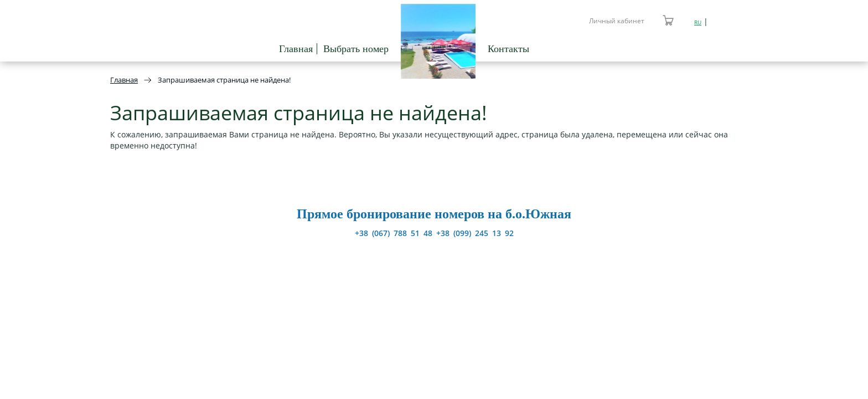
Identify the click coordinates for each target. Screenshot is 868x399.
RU (698, 22)
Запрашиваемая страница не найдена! (224, 80)
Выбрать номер (356, 49)
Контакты (508, 49)
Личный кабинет (617, 21)
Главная (296, 49)
